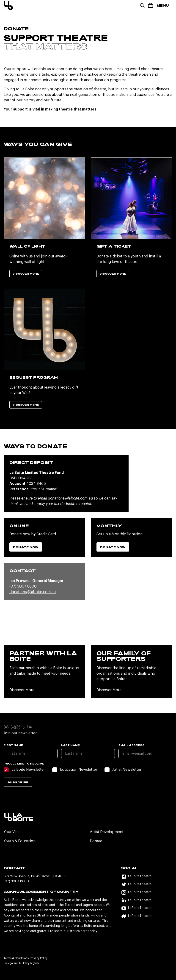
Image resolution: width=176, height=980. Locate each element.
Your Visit (12, 832)
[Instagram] (147, 892)
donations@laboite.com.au (70, 498)
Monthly (109, 526)
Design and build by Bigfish (21, 963)
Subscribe (18, 782)
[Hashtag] (147, 916)
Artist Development (107, 832)
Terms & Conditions (16, 958)
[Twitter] (147, 885)
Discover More (26, 274)
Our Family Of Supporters (124, 656)
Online (19, 526)
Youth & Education (20, 841)
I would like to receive (24, 764)
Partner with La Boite (43, 656)
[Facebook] (147, 876)
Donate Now (26, 547)
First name (13, 745)
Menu (163, 5)
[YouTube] (147, 908)
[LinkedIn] (147, 900)
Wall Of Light (27, 246)
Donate (96, 841)
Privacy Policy (39, 958)
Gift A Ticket (114, 246)
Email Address (132, 745)
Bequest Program (34, 377)
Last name (70, 745)
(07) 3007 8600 (16, 881)
